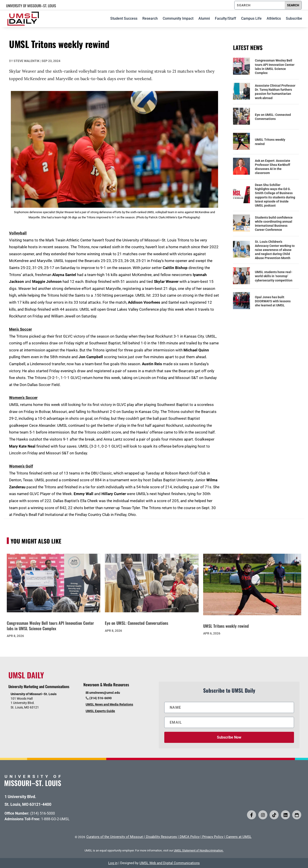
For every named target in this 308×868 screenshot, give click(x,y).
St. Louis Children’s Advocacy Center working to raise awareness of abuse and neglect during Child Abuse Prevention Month (275, 250)
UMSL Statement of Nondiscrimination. (199, 850)
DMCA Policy (190, 837)
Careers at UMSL (239, 837)
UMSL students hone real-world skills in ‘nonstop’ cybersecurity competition (274, 276)
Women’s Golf (21, 466)
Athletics (274, 18)
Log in (113, 863)
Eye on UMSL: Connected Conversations (273, 117)
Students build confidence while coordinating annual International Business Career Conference (274, 224)
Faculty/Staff (226, 18)
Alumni (204, 18)
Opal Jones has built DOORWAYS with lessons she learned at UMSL (273, 301)
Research (150, 18)
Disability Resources (161, 837)
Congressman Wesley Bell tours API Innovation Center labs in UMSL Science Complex (275, 67)
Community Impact (178, 18)
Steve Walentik (27, 61)
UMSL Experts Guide (100, 711)
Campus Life (251, 18)
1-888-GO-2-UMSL (55, 819)
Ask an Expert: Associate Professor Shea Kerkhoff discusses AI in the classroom (273, 167)
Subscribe (294, 18)
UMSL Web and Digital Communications (170, 863)
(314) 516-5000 (43, 813)
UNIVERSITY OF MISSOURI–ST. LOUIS (31, 6)
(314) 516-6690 (100, 698)
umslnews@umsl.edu (105, 693)
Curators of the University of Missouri (115, 837)
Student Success (124, 18)
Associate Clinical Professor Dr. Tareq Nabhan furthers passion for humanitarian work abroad (275, 92)
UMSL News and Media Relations (109, 704)
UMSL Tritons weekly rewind (270, 142)
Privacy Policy (213, 837)
